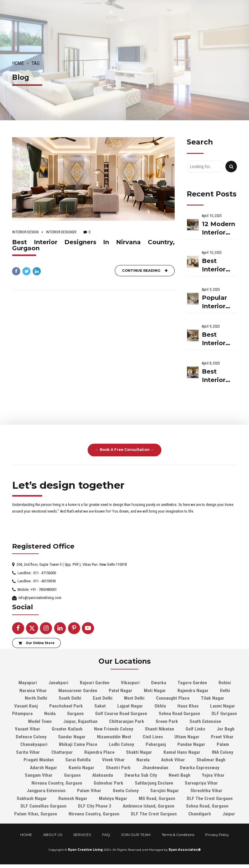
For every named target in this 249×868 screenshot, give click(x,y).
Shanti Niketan (159, 729)
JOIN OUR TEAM (136, 835)
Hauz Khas (188, 706)
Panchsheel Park (66, 706)
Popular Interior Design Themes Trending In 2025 (216, 302)
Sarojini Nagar (165, 791)
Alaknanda (103, 775)
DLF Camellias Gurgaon (44, 806)
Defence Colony (31, 737)
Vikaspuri (130, 683)
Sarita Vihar (28, 752)
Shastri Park (118, 768)
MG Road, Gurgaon (157, 798)
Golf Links (195, 729)
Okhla (160, 706)
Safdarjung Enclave (154, 783)
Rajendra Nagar (193, 691)
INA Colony (223, 752)
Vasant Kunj (26, 706)
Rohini (225, 683)
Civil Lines (153, 737)
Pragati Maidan (39, 760)
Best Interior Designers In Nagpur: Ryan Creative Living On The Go (219, 266)
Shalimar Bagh (211, 760)
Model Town (40, 721)
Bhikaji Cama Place (78, 744)
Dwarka (159, 683)
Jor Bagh (226, 729)
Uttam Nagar (187, 737)
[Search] (231, 167)
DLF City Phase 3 (95, 806)
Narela (143, 760)
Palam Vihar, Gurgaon (36, 814)
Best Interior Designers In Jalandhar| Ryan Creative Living (219, 376)
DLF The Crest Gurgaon (210, 798)
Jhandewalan (155, 768)
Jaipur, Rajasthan (80, 721)
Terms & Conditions (178, 835)
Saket (100, 706)
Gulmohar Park (108, 783)
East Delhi (103, 698)
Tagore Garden (192, 683)
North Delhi (36, 698)
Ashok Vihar (173, 760)
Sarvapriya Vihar (201, 783)
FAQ (106, 835)
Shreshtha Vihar (206, 791)
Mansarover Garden (78, 691)
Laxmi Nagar (223, 706)
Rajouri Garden (95, 683)
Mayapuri (28, 683)
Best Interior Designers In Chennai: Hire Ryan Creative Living (218, 339)
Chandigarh (200, 814)
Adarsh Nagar (44, 768)
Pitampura (22, 714)
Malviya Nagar (113, 798)
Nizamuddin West (114, 737)
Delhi (225, 691)
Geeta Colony (126, 791)
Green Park (167, 721)
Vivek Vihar (113, 760)
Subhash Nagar (32, 798)
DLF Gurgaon (224, 714)
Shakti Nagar (139, 752)
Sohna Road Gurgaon (179, 714)
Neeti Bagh (179, 775)
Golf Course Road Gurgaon (121, 714)
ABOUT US (53, 835)
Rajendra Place (99, 752)
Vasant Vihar (27, 729)
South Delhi (70, 698)
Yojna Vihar (213, 775)
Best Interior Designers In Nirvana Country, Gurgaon (93, 245)
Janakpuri (58, 683)
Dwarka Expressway (200, 768)
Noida (50, 714)
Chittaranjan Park (127, 721)
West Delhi (134, 698)
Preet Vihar (222, 737)
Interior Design (25, 232)
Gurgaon (75, 714)
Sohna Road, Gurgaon (207, 806)
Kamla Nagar (81, 768)
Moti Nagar (155, 691)
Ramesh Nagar (73, 798)
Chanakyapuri (34, 744)
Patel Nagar (121, 691)
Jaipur (229, 814)
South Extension (205, 721)
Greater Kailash (67, 729)
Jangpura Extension (46, 791)
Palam (223, 744)
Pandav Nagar (191, 744)
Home (18, 63)
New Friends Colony (114, 729)
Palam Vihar (89, 791)
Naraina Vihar (33, 691)
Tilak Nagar (213, 698)
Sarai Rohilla (78, 760)
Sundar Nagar (72, 737)
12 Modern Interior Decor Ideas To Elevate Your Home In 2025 (218, 229)
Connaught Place (173, 698)
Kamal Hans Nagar (182, 752)
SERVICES (82, 835)
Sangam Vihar (39, 775)
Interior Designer (61, 232)
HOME (26, 835)
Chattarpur (62, 752)
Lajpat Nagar (130, 706)
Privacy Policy (217, 835)
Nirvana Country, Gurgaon (57, 783)
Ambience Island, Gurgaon (149, 806)
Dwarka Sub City (141, 775)
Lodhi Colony (121, 744)
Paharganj (156, 744)
